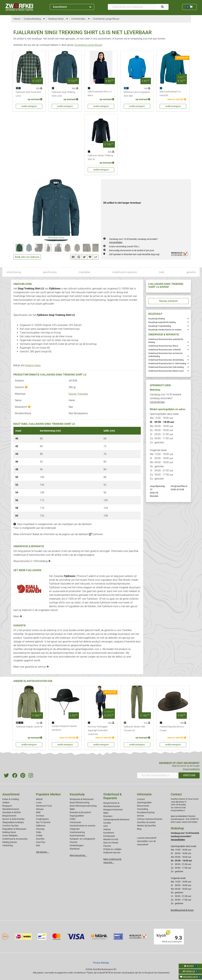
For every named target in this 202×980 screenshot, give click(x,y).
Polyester (83, 394)
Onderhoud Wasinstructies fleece (163, 346)
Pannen (107, 846)
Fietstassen (75, 822)
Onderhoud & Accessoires (15, 839)
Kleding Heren (33, 365)
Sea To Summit (43, 822)
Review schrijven (168, 301)
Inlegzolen (75, 829)
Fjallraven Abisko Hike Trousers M (134, 729)
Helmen (107, 829)
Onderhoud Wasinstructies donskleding (166, 360)
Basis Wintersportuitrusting (83, 806)
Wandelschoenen (11, 809)
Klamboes (75, 849)
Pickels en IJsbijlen (112, 849)
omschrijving (14, 272)
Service (140, 816)
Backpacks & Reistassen (82, 799)
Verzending (143, 809)
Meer (18, 616)
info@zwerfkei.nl (179, 486)
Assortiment (72, 7)
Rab (38, 845)
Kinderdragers (77, 845)
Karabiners (109, 833)
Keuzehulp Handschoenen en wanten (165, 330)
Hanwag (40, 829)
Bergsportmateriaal (113, 810)
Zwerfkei (40, 839)
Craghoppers (42, 819)
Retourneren (143, 806)
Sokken (6, 802)
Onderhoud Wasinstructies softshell (164, 350)
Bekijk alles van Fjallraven (27, 257)
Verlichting (8, 845)
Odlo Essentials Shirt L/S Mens (100, 94)
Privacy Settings (101, 963)
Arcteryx (40, 816)
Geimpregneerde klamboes (116, 819)
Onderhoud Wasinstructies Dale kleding (166, 367)
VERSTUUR (189, 775)
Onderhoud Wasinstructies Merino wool (166, 371)
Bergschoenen (9, 816)
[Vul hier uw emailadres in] (158, 775)
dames (53, 606)
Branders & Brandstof (80, 812)
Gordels (107, 823)
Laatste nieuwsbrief (147, 838)
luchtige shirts (57, 603)
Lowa (39, 802)
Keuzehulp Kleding (157, 319)
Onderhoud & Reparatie (113, 796)
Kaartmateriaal (77, 836)
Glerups (40, 809)
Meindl (39, 799)
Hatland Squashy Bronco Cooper (172, 729)
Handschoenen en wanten (83, 826)
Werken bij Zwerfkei (146, 826)
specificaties (50, 272)
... (43, 19)
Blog (139, 829)
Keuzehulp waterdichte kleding (162, 322)
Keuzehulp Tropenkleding (160, 326)
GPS (105, 826)
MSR (38, 812)
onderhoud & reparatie (125, 272)
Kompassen (109, 836)
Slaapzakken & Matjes (13, 822)
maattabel (84, 272)
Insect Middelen (10, 836)
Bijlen (72, 809)
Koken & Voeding (11, 799)
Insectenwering (77, 832)
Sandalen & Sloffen (12, 812)
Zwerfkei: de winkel (146, 822)
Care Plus (41, 842)
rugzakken (106, 580)
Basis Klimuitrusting (80, 802)
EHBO (73, 819)
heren (127, 603)
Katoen (73, 394)
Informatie (144, 794)
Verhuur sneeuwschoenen (150, 819)
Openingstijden (144, 802)
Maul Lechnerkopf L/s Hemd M (170, 94)
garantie (191, 272)
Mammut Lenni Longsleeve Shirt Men (137, 94)
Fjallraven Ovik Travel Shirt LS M (28, 94)
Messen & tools (111, 839)
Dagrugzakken (77, 816)
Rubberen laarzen (112, 853)
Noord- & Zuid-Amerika (13, 819)
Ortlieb (39, 836)
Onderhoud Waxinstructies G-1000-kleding (167, 363)
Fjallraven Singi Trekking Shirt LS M (63, 94)
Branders (108, 816)
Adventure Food (44, 806)
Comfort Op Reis (10, 826)
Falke (39, 832)
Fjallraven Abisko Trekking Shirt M (100, 157)
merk (162, 272)
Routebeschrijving (146, 812)
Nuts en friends (111, 843)
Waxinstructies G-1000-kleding (32, 561)
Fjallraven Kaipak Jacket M (29, 727)
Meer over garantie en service (31, 667)
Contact (141, 799)
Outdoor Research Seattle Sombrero (64, 728)
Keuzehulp (77, 794)
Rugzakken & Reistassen (14, 829)
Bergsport (7, 806)
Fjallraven (96, 534)
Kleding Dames (10, 842)
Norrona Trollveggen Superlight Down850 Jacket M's (98, 730)
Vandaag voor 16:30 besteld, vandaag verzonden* (166, 398)
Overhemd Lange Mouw (88, 45)
